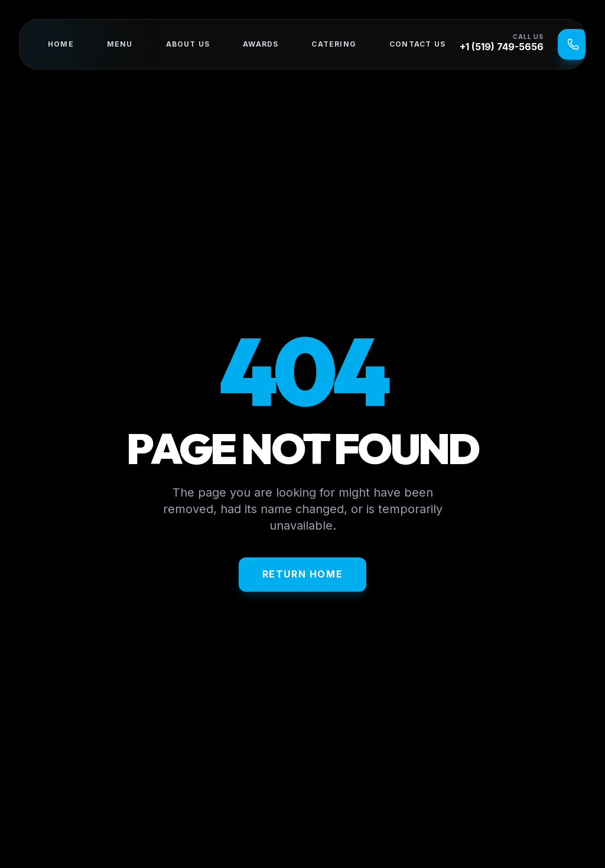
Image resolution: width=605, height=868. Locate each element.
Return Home (303, 574)
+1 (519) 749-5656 (502, 47)
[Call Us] (573, 44)
